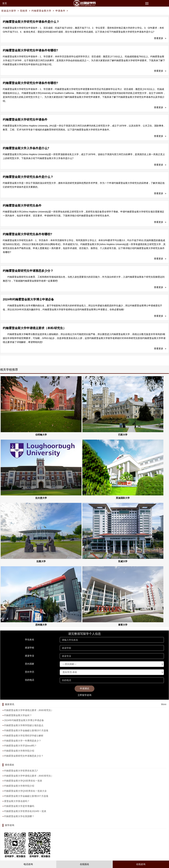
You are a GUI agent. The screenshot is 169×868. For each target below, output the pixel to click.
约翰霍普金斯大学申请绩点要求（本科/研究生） (34, 328)
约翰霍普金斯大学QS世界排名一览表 (23, 781)
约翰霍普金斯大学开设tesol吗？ (20, 746)
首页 (5, 3)
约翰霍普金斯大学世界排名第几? (21, 771)
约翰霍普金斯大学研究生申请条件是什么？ (31, 22)
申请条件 (60, 11)
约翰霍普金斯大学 (41, 11)
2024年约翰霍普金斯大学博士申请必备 (28, 299)
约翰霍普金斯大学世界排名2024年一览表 (25, 811)
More (164, 704)
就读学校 (30, 648)
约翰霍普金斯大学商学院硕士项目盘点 (24, 725)
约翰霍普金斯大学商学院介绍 (19, 751)
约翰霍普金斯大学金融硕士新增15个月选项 (26, 730)
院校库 (24, 11)
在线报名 (84, 864)
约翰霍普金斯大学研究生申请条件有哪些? (30, 50)
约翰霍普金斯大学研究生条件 (22, 206)
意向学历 (30, 672)
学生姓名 (30, 640)
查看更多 (160, 38)
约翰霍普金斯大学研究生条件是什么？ (28, 177)
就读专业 (30, 656)
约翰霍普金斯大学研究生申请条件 (25, 120)
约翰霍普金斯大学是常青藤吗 (19, 806)
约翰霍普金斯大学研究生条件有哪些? (27, 234)
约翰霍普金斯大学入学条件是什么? (26, 148)
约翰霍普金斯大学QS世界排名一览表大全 (25, 791)
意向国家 (30, 664)
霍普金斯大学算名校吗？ (17, 801)
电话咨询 (28, 864)
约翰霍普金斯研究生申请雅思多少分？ (28, 271)
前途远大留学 (9, 11)
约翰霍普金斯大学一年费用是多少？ (23, 741)
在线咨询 (141, 864)
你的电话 (30, 680)
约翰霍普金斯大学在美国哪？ (19, 816)
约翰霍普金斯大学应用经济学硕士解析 (24, 736)
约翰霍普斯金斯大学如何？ (18, 715)
